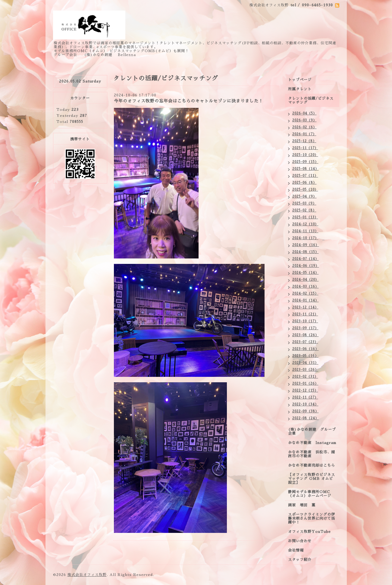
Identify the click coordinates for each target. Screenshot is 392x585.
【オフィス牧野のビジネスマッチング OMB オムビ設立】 (312, 479)
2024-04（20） (306, 280)
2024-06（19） (306, 266)
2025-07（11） (305, 176)
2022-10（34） (305, 404)
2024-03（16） (306, 287)
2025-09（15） (305, 162)
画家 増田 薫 (304, 505)
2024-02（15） (305, 294)
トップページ (300, 80)
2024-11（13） (305, 231)
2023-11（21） (305, 314)
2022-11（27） (305, 397)
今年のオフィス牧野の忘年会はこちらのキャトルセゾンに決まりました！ (188, 101)
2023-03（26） (305, 370)
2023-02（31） (305, 377)
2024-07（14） (306, 259)
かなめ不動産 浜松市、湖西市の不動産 (312, 454)
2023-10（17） (305, 321)
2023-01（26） (305, 384)
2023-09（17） (305, 328)
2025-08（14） (306, 169)
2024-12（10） (305, 224)
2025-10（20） (305, 155)
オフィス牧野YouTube (309, 532)
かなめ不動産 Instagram (314, 443)
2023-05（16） (305, 356)
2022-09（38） (306, 411)
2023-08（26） (306, 335)
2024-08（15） (306, 252)
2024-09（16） (306, 245)
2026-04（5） (304, 113)
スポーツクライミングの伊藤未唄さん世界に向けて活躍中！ (312, 518)
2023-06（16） (306, 349)
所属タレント (300, 89)
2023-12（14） (305, 307)
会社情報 (296, 550)
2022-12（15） (305, 391)
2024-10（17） (305, 238)
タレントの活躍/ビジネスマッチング (311, 100)
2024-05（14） (306, 273)
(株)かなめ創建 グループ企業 (312, 432)
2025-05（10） (305, 190)
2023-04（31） (305, 363)
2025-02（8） (304, 210)
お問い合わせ (300, 541)
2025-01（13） (305, 217)
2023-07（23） (305, 342)
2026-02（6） (304, 127)
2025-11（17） (305, 148)
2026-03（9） (304, 120)
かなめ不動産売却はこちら (312, 465)
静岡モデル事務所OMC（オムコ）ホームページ (310, 494)
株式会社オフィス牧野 (87, 575)
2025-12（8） (304, 141)
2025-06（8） (304, 183)
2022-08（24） (306, 418)
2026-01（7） (304, 134)
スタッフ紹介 (300, 560)
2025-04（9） (304, 197)
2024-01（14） (306, 300)
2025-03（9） (304, 203)
